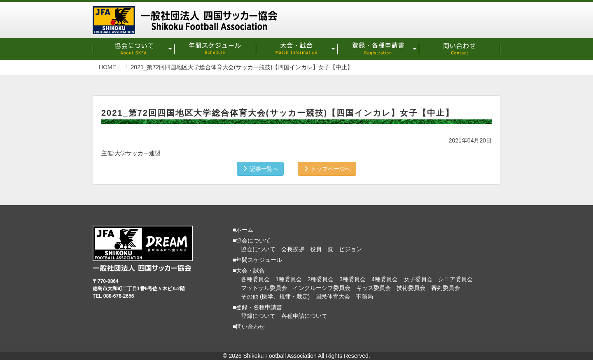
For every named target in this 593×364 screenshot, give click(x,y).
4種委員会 (385, 279)
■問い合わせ (249, 326)
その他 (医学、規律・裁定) (275, 296)
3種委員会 (353, 279)
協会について (258, 249)
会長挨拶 (293, 249)
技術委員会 (411, 287)
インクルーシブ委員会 (322, 287)
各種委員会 (255, 279)
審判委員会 (446, 287)
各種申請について (304, 315)
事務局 (364, 296)
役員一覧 (322, 249)
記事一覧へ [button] (260, 168)
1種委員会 (289, 279)
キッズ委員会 (374, 287)
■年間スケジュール (257, 259)
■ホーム (243, 229)
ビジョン (350, 249)
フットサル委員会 (264, 287)
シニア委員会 (455, 279)
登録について (258, 315)
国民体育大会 (333, 296)
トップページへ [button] (327, 168)
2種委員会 (321, 279)
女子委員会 (418, 279)
